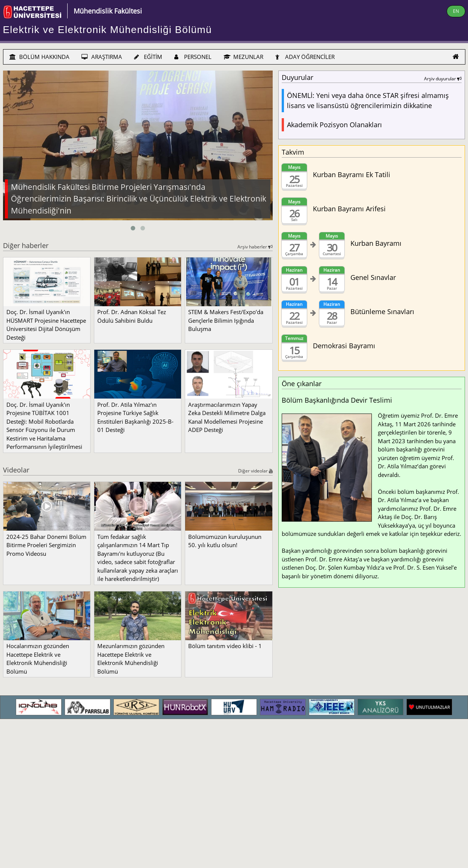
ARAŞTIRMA (102, 57)
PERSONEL (193, 57)
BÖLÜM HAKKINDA (39, 57)
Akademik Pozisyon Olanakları (334, 125)
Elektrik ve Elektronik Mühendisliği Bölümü (108, 30)
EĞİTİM (148, 57)
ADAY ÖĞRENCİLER (305, 57)
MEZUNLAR (243, 57)
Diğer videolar (255, 471)
